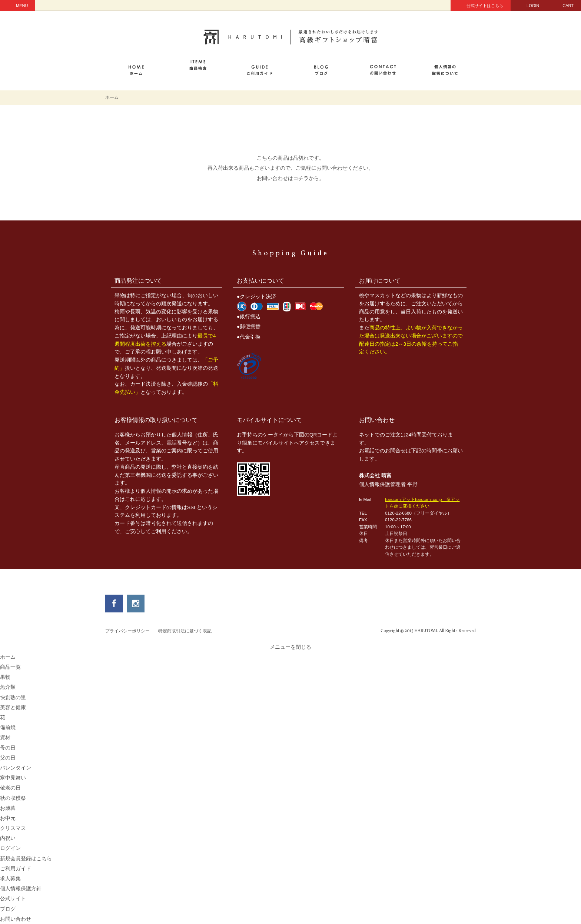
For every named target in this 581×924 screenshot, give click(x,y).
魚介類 (8, 687)
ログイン (10, 848)
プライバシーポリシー (127, 631)
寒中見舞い (13, 778)
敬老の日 (10, 788)
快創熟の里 (13, 697)
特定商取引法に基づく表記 (185, 631)
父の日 (8, 758)
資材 (5, 737)
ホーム (112, 97)
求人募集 (10, 879)
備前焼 (8, 727)
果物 (5, 677)
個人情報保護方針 (21, 889)
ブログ (8, 909)
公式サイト (13, 899)
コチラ (301, 178)
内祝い (8, 838)
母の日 (8, 748)
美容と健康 (13, 707)
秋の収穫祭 (13, 798)
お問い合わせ (16, 919)
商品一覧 (10, 667)
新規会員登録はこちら (26, 859)
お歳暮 (8, 808)
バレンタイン (16, 768)
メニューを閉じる (290, 647)
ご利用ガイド (16, 869)
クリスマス (13, 828)
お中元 (8, 818)
